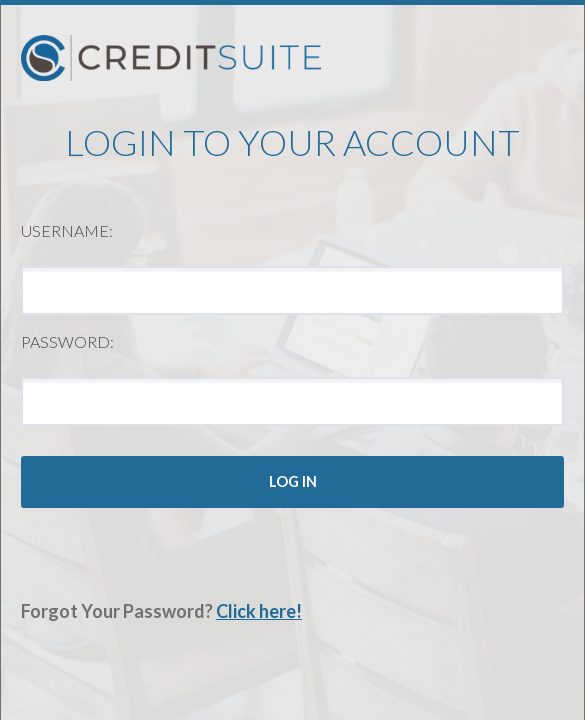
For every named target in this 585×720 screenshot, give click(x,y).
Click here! (259, 611)
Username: (67, 230)
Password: (67, 341)
